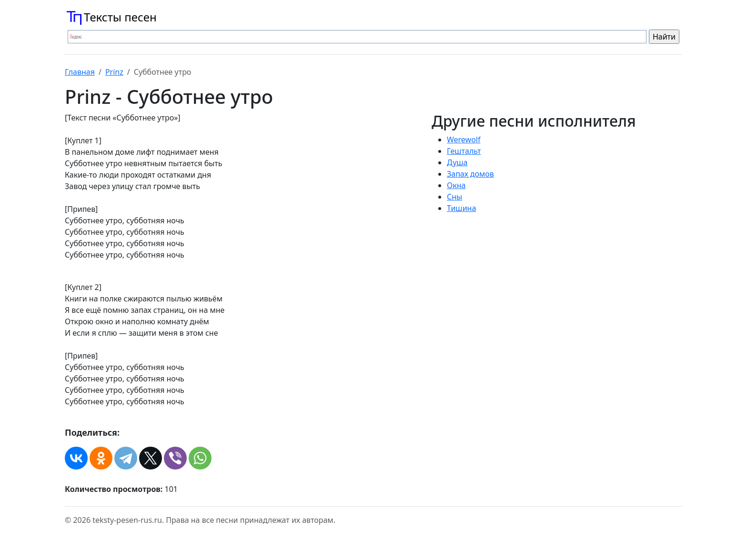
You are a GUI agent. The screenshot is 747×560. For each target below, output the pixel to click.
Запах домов (470, 174)
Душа (457, 162)
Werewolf (464, 140)
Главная (80, 72)
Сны (454, 197)
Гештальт (464, 151)
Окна (456, 185)
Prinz (114, 72)
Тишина (461, 208)
